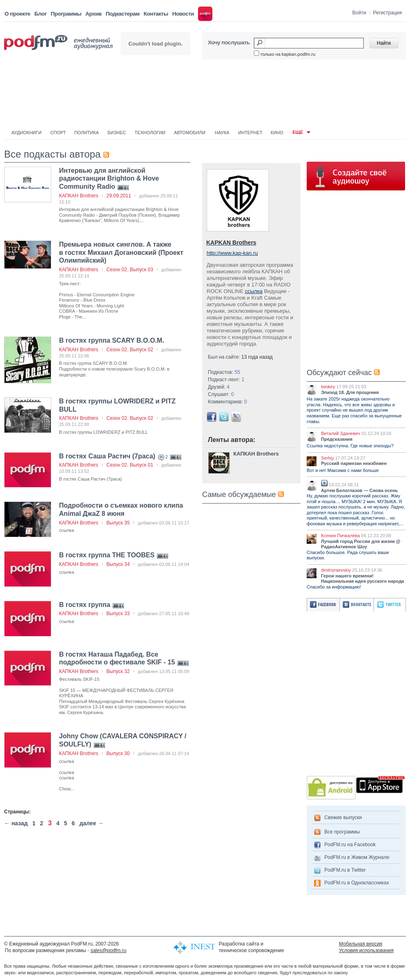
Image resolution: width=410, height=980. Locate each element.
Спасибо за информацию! (334, 587)
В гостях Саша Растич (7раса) (108, 456)
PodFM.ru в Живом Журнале (357, 857)
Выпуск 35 (118, 523)
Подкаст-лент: (226, 380)
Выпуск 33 (118, 614)
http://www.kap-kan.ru (232, 253)
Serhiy (327, 458)
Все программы (342, 832)
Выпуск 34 (118, 564)
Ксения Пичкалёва (341, 536)
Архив (93, 14)
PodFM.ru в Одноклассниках (357, 883)
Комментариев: (227, 402)
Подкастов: (224, 372)
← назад (16, 823)
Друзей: (219, 387)
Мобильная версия (361, 944)
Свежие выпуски (343, 817)
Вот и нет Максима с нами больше (343, 470)
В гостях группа (85, 605)
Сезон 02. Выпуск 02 (130, 350)
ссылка (254, 291)
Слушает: (221, 394)
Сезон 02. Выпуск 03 (130, 270)
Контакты (156, 14)
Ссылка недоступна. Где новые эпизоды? (350, 446)
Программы (66, 14)
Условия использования (366, 950)
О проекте (17, 14)
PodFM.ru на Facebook (350, 845)
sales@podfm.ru (109, 950)
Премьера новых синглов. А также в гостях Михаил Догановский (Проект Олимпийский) (121, 252)
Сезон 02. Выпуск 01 (130, 465)
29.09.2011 (119, 196)
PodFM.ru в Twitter (345, 870)
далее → (92, 823)
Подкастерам (123, 14)
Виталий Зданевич (341, 433)
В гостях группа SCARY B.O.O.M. (112, 340)
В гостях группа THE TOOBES (108, 555)
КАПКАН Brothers (79, 196)
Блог (41, 14)
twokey (328, 387)
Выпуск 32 (118, 671)
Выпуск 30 (118, 753)
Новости (183, 14)
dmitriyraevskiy (336, 570)
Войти (359, 13)
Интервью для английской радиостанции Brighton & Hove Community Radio (109, 179)
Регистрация (387, 13)
